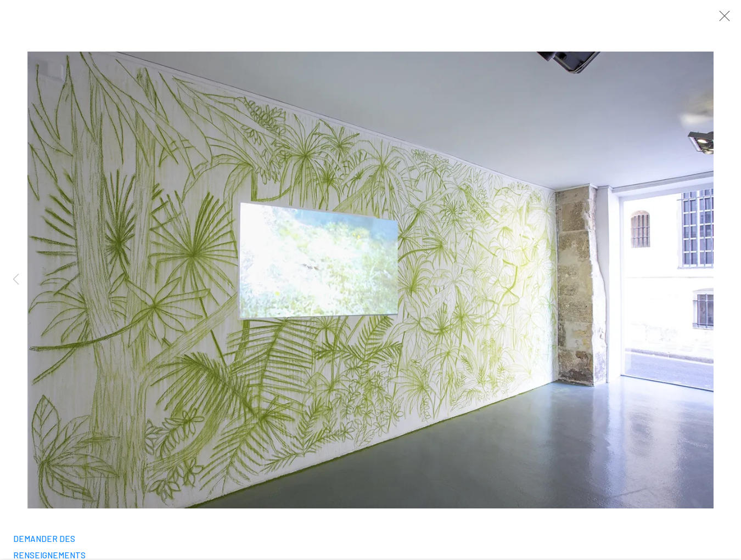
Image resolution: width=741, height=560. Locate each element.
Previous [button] (16, 280)
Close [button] (723, 19)
